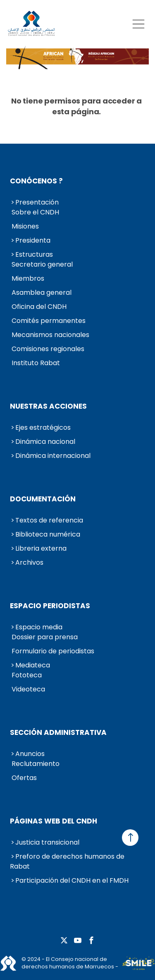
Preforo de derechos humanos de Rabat (67, 861)
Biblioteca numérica (48, 534)
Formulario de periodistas (53, 651)
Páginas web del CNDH (54, 821)
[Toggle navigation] (138, 24)
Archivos (29, 562)
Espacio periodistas (50, 606)
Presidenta (33, 240)
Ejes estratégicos (43, 427)
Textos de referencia (49, 520)
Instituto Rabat (36, 363)
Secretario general (42, 264)
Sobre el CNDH (35, 212)
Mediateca (33, 665)
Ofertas (24, 778)
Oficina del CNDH (39, 307)
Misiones (25, 226)
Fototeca (27, 675)
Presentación (37, 202)
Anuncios (30, 754)
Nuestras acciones (48, 406)
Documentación (43, 499)
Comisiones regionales (48, 349)
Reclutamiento (36, 764)
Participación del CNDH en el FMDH (72, 880)
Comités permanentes (49, 321)
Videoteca (28, 689)
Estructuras (34, 254)
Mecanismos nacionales (50, 335)
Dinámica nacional (45, 442)
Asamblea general (42, 293)
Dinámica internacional (53, 456)
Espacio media (39, 627)
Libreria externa (41, 548)
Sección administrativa (58, 732)
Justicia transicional (47, 842)
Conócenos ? (36, 181)
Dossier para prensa (45, 637)
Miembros (28, 278)
